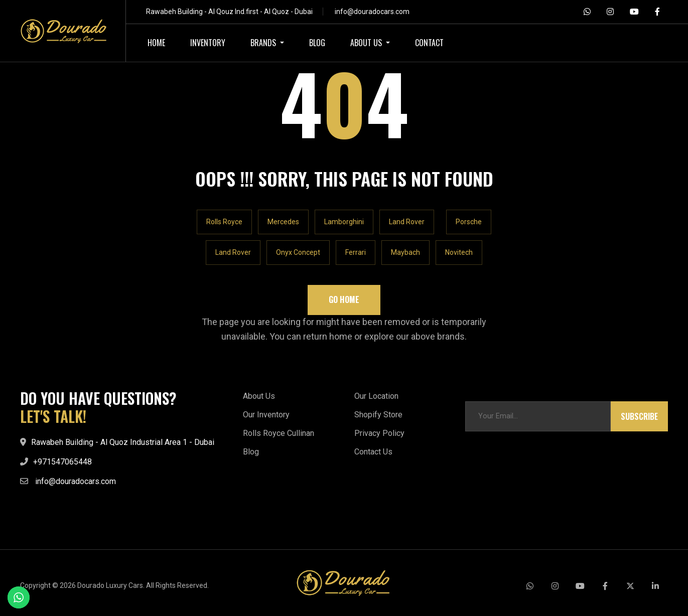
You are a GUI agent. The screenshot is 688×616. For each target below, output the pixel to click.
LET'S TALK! (53, 416)
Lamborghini (344, 222)
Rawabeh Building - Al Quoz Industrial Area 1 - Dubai (123, 442)
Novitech (459, 252)
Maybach (405, 252)
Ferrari (356, 252)
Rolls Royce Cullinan (279, 433)
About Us (259, 396)
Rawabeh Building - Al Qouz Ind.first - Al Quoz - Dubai (229, 12)
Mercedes (283, 222)
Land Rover (407, 222)
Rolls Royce (224, 222)
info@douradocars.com (372, 12)
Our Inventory (266, 415)
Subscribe (639, 416)
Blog (251, 452)
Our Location (376, 396)
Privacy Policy (379, 433)
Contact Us (373, 452)
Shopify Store (378, 415)
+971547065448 (62, 462)
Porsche (469, 222)
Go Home (344, 299)
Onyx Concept (298, 252)
